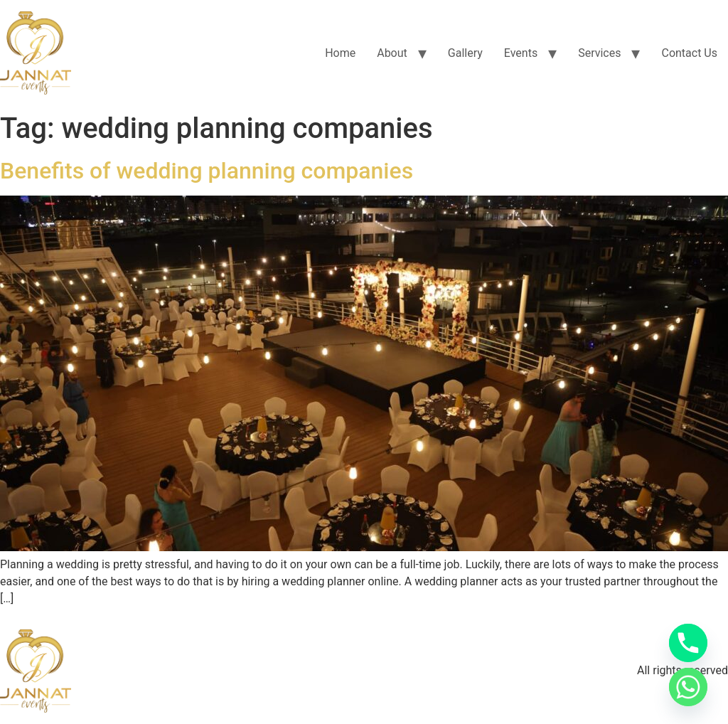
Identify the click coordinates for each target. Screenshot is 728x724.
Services (599, 53)
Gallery (465, 53)
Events (521, 53)
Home (340, 53)
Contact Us (689, 53)
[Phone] (688, 643)
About (392, 53)
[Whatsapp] (688, 687)
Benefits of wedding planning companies (207, 171)
